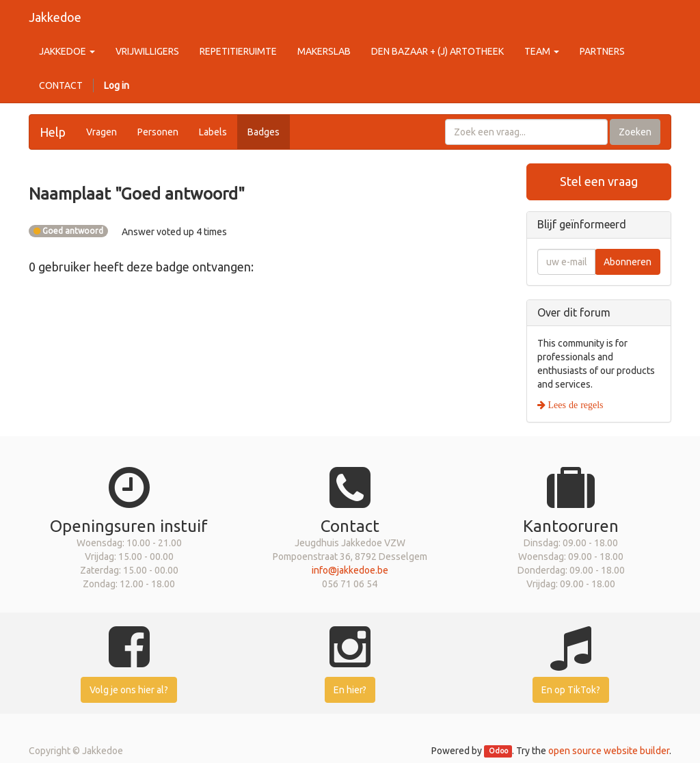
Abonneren (628, 262)
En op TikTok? (571, 690)
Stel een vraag (599, 181)
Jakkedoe (55, 17)
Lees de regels (575, 405)
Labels (213, 132)
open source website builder (609, 751)
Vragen (102, 132)
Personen (158, 132)
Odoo (498, 751)
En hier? (350, 690)
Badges (264, 132)
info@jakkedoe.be (350, 570)
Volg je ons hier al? (129, 690)
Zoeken (635, 132)
